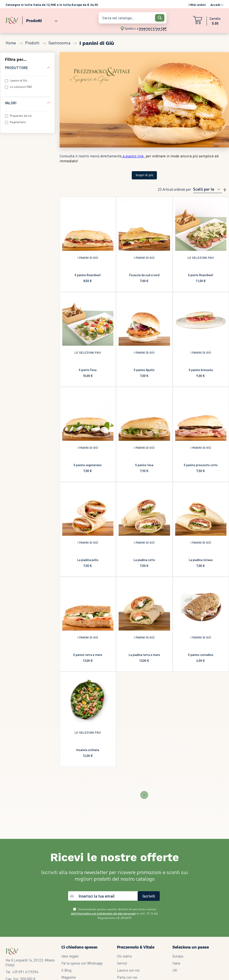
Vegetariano (18, 122)
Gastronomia (60, 43)
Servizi (122, 907)
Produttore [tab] (16, 68)
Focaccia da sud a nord (144, 275)
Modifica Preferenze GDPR (137, 949)
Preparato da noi (21, 116)
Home (11, 43)
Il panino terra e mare (88, 655)
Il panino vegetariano (88, 465)
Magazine (69, 921)
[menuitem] (40, 20)
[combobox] (133, 18)
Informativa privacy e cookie (139, 942)
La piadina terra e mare (144, 655)
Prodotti (33, 43)
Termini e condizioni (132, 928)
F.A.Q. (65, 942)
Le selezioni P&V (21, 87)
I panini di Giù (19, 80)
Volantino (68, 928)
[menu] (50, 20)
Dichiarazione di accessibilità (139, 963)
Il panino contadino (201, 655)
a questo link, (133, 156)
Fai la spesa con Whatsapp (82, 907)
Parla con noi (127, 921)
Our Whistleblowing (132, 956)
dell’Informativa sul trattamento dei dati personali (103, 857)
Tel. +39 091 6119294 (22, 915)
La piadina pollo (88, 560)
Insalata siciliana (88, 750)
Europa (178, 900)
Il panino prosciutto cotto (201, 465)
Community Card (74, 935)
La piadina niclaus (201, 560)
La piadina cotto (144, 560)
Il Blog (66, 914)
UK (175, 914)
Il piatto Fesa (88, 370)
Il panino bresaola (201, 370)
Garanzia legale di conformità (139, 935)
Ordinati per (182, 189)
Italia (176, 907)
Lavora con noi (128, 914)
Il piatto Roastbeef (201, 275)
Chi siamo (124, 900)
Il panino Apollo (144, 370)
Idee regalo (70, 900)
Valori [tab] (11, 103)
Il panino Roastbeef (88, 275)
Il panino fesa (144, 465)
